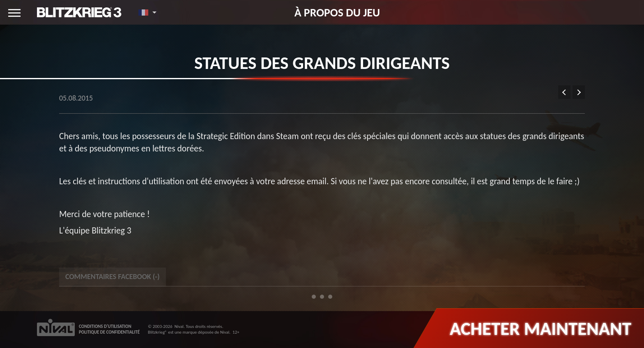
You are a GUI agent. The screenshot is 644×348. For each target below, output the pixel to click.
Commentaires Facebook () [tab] (113, 277)
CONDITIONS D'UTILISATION (105, 326)
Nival (179, 326)
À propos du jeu (337, 12)
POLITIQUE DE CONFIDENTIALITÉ (109, 332)
